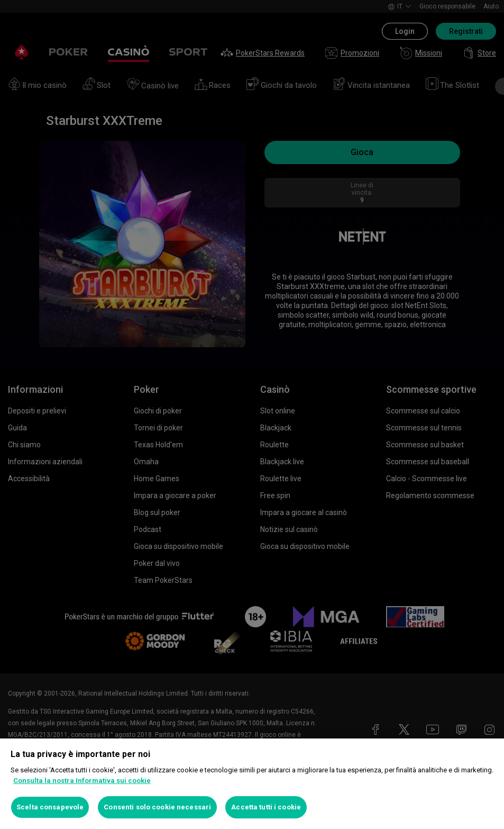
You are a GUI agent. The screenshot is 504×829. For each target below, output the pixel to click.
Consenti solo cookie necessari (157, 807)
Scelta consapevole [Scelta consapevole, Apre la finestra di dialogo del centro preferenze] (50, 807)
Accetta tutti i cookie (266, 807)
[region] (252, 784)
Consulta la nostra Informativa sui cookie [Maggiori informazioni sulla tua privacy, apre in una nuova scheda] (82, 781)
